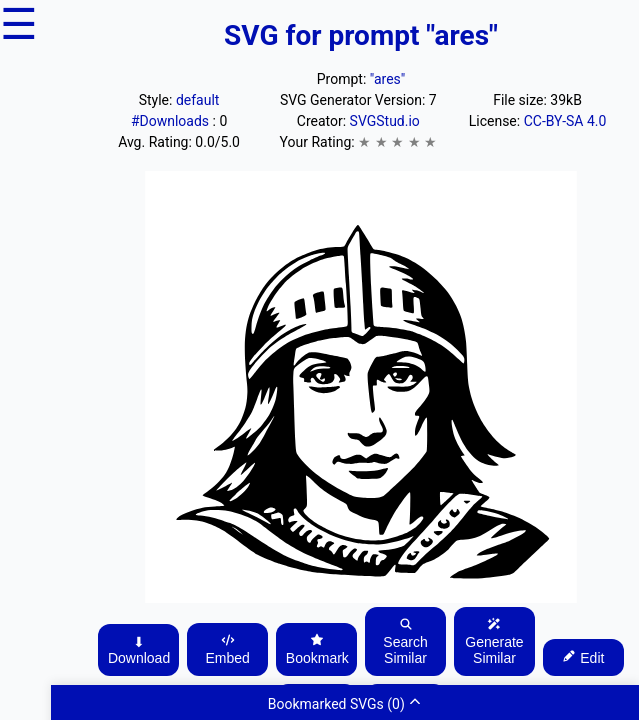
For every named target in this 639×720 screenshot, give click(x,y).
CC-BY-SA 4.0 (565, 121)
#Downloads (172, 121)
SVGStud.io (385, 121)
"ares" (388, 79)
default (198, 100)
